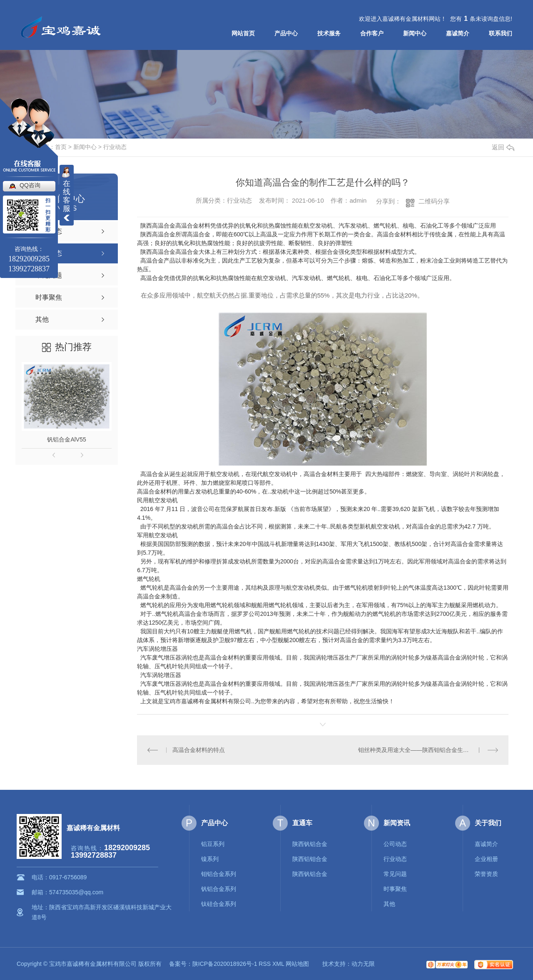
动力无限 (363, 964)
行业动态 (115, 147)
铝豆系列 (213, 844)
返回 (503, 147)
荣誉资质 (486, 874)
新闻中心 (415, 33)
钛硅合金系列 (219, 904)
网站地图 (297, 964)
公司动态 (395, 844)
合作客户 (372, 33)
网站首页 (243, 33)
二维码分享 (434, 201)
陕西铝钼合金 (310, 859)
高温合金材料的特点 (199, 750)
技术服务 (329, 33)
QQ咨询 (30, 185)
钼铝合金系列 (219, 874)
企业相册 (486, 859)
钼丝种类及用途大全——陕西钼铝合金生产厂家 (419, 750)
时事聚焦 (395, 889)
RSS (265, 964)
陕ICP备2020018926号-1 (225, 964)
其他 (389, 904)
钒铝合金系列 (219, 889)
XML (278, 964)
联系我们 (501, 33)
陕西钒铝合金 (310, 844)
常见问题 (395, 874)
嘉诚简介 (458, 33)
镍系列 (210, 859)
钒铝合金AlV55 (66, 439)
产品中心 (286, 33)
